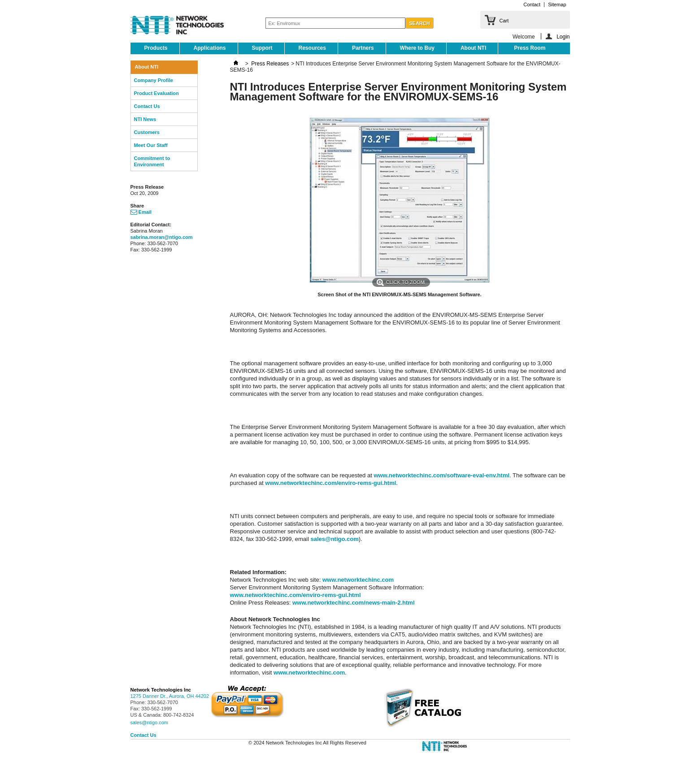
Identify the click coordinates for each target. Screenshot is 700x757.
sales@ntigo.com (334, 539)
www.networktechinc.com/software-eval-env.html (441, 475)
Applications (210, 48)
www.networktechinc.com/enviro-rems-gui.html (330, 483)
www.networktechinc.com (358, 580)
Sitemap (557, 4)
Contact (532, 4)
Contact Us (147, 106)
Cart (504, 21)
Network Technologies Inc (161, 690)
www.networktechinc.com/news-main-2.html (354, 603)
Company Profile (154, 80)
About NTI (473, 48)
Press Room (530, 48)
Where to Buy (417, 48)
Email (141, 212)
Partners (363, 48)
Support (262, 48)
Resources (312, 48)
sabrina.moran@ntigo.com (162, 237)
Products (156, 48)
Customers (147, 132)
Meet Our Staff (151, 145)
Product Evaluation (157, 93)
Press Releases (270, 64)
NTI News (145, 119)
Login (563, 37)
